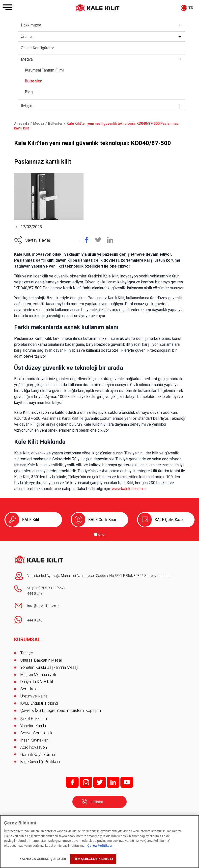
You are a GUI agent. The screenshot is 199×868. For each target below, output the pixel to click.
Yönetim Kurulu (33, 726)
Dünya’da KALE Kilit (37, 682)
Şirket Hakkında (34, 719)
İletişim (27, 106)
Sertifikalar (29, 689)
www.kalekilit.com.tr (129, 489)
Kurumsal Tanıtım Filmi (44, 70)
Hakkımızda (31, 25)
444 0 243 (35, 594)
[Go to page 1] (96, 534)
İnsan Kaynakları (34, 740)
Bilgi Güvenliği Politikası (40, 762)
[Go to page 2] (100, 534)
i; (86, 782)
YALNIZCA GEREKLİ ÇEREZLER (43, 859)
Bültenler (33, 81)
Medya (27, 59)
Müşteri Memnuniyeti (38, 675)
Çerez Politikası (100, 846)
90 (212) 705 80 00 (42, 588)
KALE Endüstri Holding (39, 703)
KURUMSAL (27, 640)
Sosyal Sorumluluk (36, 733)
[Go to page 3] (104, 534)
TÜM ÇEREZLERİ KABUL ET (93, 859)
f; (72, 782)
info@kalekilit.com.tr (43, 606)
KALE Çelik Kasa (169, 520)
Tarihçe (27, 653)
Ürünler (27, 37)
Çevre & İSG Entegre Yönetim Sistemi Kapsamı (61, 710)
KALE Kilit (31, 520)
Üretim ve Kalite (34, 696)
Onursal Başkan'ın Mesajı (41, 660)
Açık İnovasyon (34, 747)
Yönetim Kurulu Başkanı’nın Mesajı (49, 667)
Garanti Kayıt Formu (38, 755)
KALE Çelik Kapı (102, 520)
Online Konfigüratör (37, 48)
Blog (29, 92)
